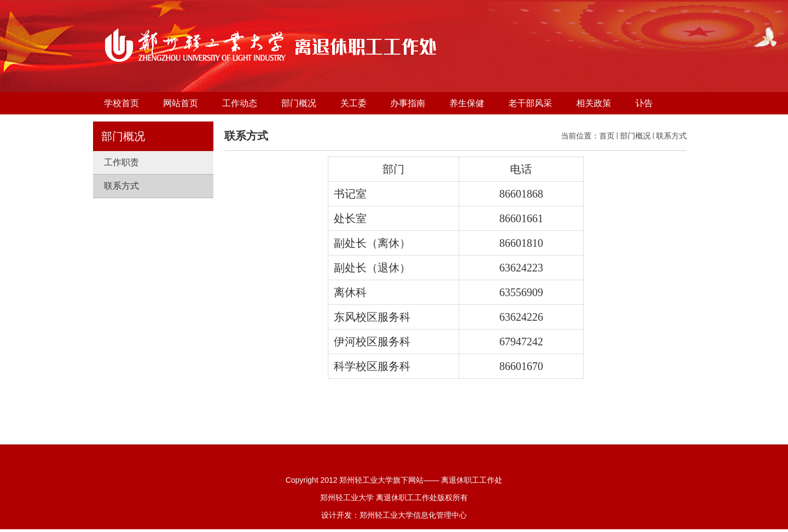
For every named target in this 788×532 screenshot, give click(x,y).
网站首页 (181, 103)
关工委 (354, 103)
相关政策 (594, 103)
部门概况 (299, 103)
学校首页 (121, 103)
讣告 (644, 103)
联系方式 (671, 136)
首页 (607, 136)
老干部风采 (530, 103)
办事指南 (408, 103)
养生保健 (467, 103)
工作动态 (240, 103)
